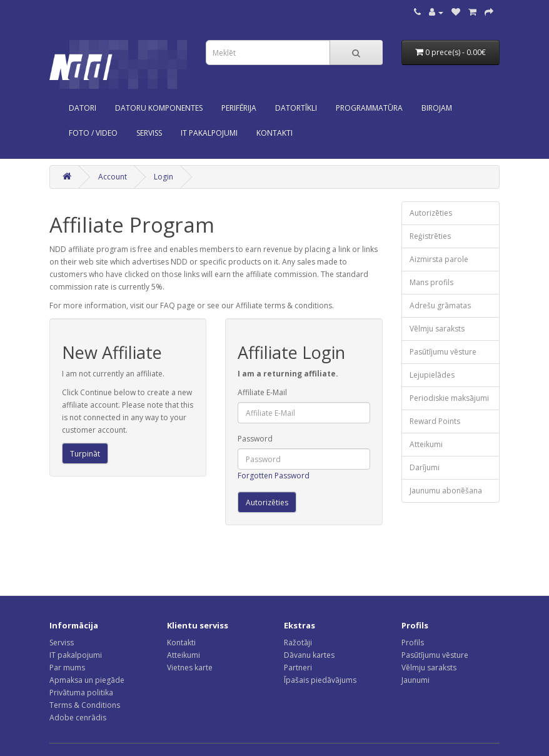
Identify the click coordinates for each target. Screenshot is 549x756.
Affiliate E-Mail (262, 392)
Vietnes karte (190, 668)
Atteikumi (426, 444)
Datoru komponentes (159, 108)
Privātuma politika (81, 693)
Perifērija (239, 108)
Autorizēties (431, 213)
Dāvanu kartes (309, 655)
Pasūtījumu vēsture (443, 352)
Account (113, 177)
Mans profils (431, 282)
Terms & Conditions (85, 705)
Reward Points (435, 421)
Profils (413, 643)
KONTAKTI (274, 133)
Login (164, 177)
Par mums (67, 668)
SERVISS (149, 133)
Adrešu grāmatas (440, 305)
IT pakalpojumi (76, 655)
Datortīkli (296, 108)
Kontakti (181, 643)
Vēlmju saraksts (437, 329)
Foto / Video (93, 133)
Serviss (62, 643)
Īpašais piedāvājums (320, 680)
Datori (83, 108)
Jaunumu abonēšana (446, 491)
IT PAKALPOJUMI (209, 133)
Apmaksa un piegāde (87, 680)
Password (255, 439)
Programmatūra (369, 108)
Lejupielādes (432, 375)
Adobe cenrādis (78, 718)
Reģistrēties (430, 236)
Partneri (298, 668)
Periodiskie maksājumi (449, 398)
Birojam (437, 108)
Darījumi (425, 467)
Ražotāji (298, 643)
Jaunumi (416, 680)
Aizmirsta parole (439, 259)
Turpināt (85, 454)
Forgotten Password (274, 476)
